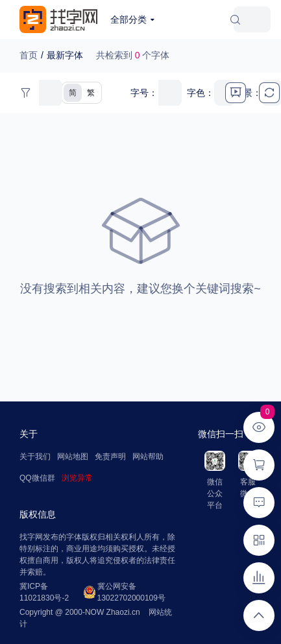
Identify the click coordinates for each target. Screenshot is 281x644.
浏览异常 (77, 478)
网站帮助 (148, 457)
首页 (29, 55)
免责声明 (110, 457)
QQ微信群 (37, 478)
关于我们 (35, 457)
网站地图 (73, 457)
